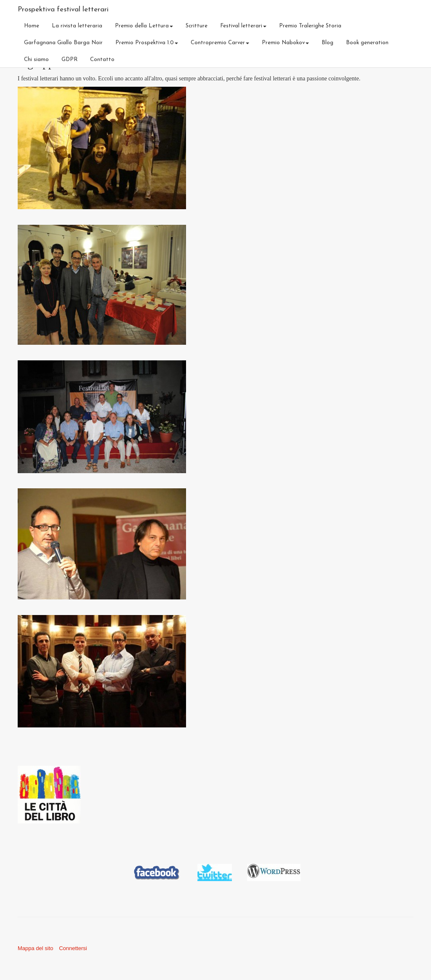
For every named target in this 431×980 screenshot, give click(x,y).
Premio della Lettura (144, 26)
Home (32, 26)
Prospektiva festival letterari (63, 9)
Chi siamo (36, 60)
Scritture (197, 26)
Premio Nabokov (285, 43)
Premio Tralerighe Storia (310, 26)
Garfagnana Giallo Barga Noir (63, 43)
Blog (327, 43)
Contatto (102, 60)
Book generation (367, 43)
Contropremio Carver (220, 43)
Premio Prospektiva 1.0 (147, 43)
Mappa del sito (36, 948)
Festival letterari (243, 26)
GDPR (69, 60)
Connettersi (73, 948)
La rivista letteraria (77, 26)
